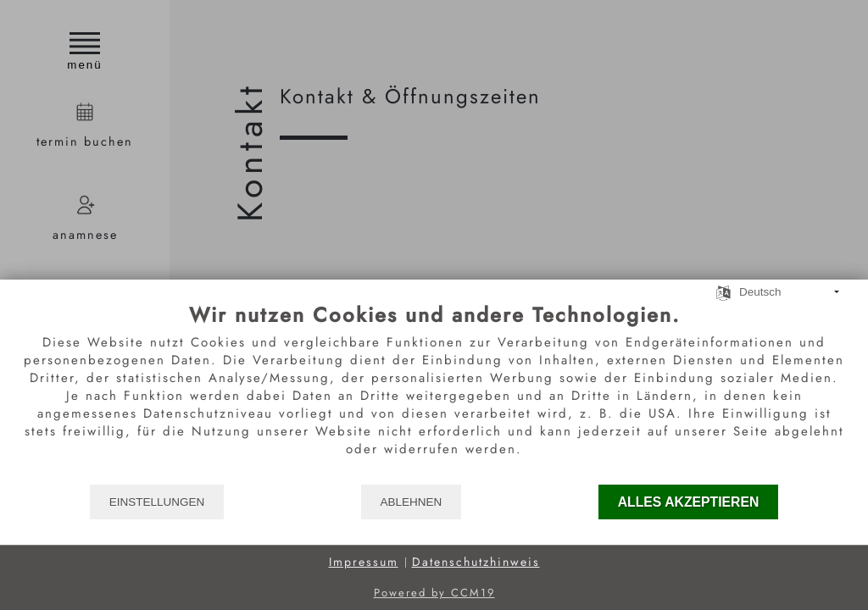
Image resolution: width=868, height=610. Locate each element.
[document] (434, 393)
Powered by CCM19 (434, 593)
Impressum (364, 562)
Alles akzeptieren (689, 502)
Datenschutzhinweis (476, 562)
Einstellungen (157, 502)
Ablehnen (412, 502)
